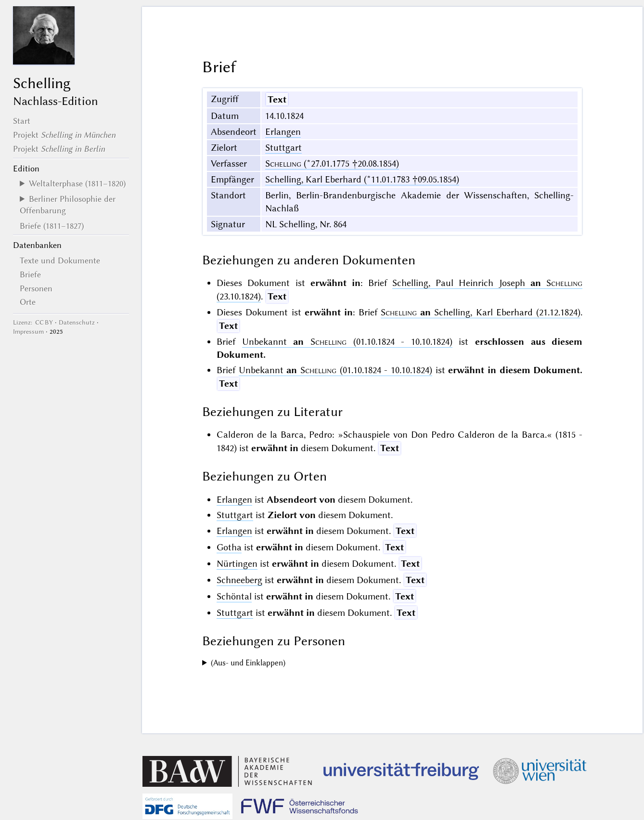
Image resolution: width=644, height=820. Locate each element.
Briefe (30, 274)
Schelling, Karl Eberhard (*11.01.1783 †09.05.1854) (362, 179)
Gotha (229, 547)
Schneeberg (239, 580)
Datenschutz (77, 322)
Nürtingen (237, 564)
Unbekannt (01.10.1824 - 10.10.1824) (347, 342)
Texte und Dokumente (60, 260)
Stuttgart (283, 148)
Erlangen (283, 132)
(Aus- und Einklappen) (248, 663)
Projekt (64, 135)
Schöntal (234, 596)
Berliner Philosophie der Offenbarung (68, 205)
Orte (28, 302)
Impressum (28, 332)
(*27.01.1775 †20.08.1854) (332, 163)
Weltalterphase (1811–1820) (77, 183)
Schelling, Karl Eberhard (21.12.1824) (481, 312)
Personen (36, 288)
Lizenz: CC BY (33, 322)
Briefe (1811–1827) (52, 226)
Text (277, 99)
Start (22, 121)
